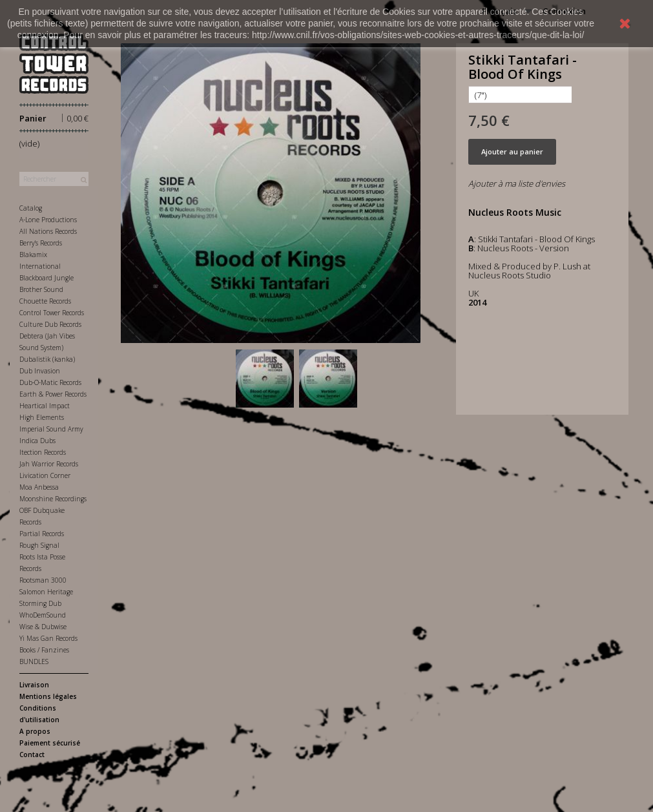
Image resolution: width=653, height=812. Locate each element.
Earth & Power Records (53, 394)
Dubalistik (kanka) (47, 359)
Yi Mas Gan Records (48, 638)
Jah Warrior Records (49, 464)
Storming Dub (40, 603)
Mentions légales (48, 696)
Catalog (31, 208)
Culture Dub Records (50, 324)
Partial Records (42, 534)
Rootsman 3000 (43, 580)
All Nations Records (48, 231)
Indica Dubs (37, 441)
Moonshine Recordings (53, 499)
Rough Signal (39, 545)
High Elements (42, 417)
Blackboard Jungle (47, 278)
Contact (32, 755)
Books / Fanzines (44, 650)
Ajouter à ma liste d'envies (517, 183)
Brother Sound (41, 289)
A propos (35, 731)
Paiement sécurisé (50, 743)
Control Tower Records (52, 313)
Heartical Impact (45, 406)
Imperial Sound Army (51, 429)
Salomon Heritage (46, 592)
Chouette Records (45, 301)
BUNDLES (34, 661)
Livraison (34, 685)
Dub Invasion (40, 371)
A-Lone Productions (48, 220)
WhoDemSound (43, 615)
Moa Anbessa (39, 487)
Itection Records (43, 452)
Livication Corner (45, 475)
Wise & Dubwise (43, 627)
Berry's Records (41, 243)
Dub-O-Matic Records (50, 382)
